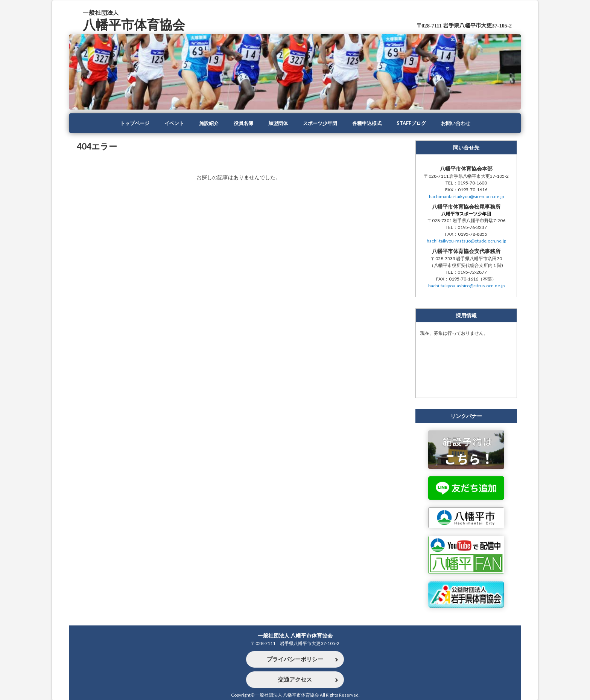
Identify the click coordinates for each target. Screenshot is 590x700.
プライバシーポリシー (295, 659)
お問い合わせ (463, 123)
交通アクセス (295, 679)
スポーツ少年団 (321, 123)
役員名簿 (241, 123)
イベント (169, 123)
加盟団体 (277, 123)
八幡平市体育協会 (137, 24)
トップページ (127, 123)
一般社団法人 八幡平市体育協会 (295, 634)
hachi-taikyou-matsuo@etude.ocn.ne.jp (466, 241)
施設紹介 (205, 123)
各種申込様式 (370, 123)
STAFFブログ (417, 123)
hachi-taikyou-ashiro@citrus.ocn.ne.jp (466, 286)
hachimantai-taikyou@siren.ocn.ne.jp (466, 197)
